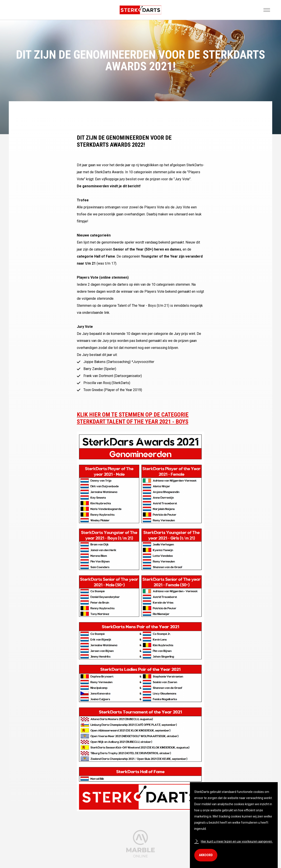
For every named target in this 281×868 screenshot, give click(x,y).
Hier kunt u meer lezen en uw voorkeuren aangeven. (233, 841)
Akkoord (206, 855)
